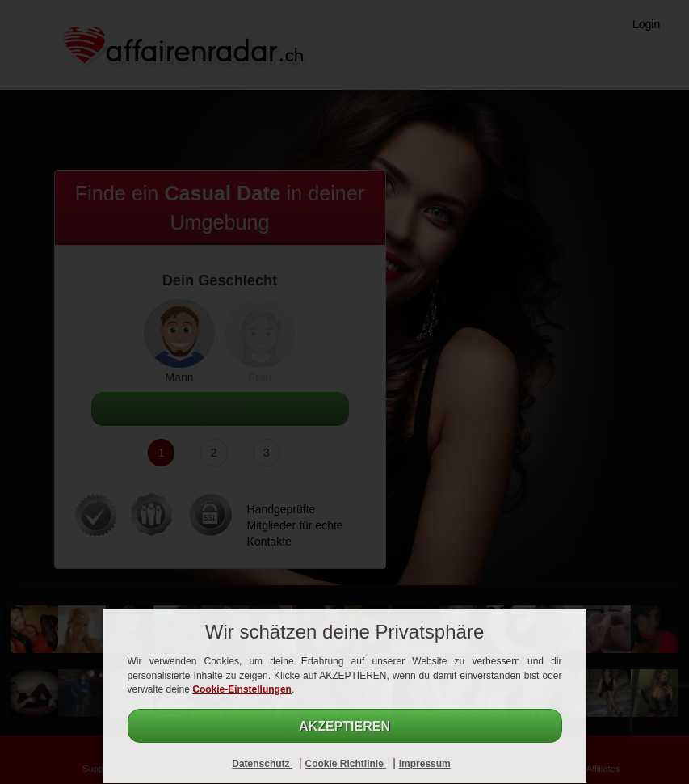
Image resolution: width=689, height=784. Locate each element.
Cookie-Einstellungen (242, 689)
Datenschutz (262, 764)
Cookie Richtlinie (345, 764)
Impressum (425, 764)
